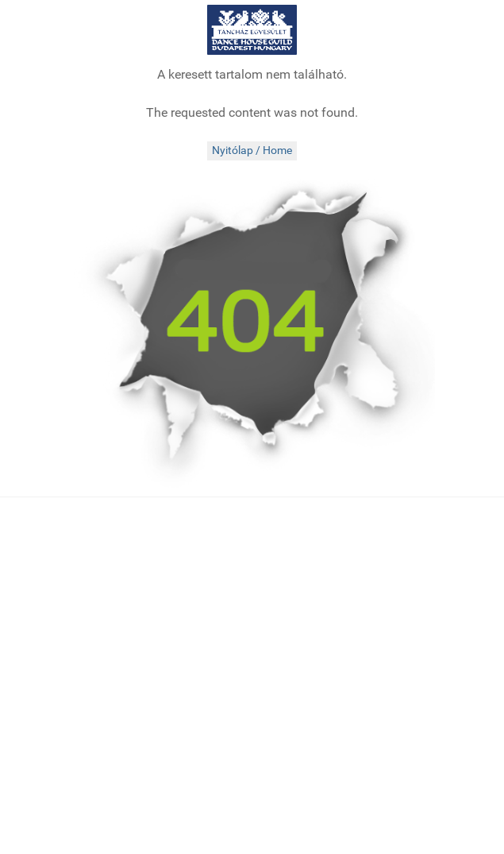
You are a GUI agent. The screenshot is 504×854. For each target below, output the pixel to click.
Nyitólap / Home (252, 151)
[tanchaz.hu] (252, 29)
